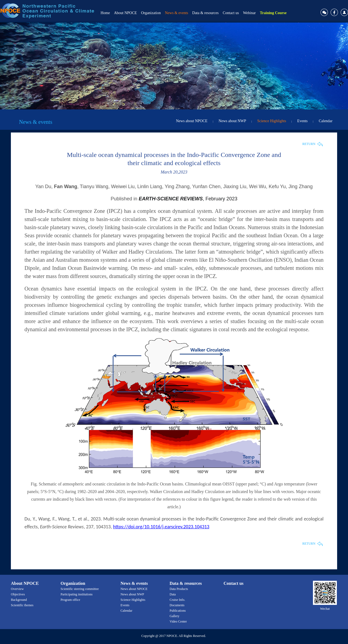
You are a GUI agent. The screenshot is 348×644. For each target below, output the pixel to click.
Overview (17, 589)
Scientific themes (22, 605)
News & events (176, 13)
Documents (177, 605)
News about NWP (232, 121)
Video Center (178, 621)
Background (19, 600)
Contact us (231, 13)
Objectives (18, 594)
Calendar (326, 121)
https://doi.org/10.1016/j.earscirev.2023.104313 (161, 527)
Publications (178, 611)
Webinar (249, 13)
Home (105, 13)
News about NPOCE (192, 121)
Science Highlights (272, 121)
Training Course (273, 13)
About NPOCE (125, 13)
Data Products (179, 589)
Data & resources (205, 13)
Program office (70, 600)
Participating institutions (77, 594)
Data (173, 594)
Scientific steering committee (80, 589)
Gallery (175, 616)
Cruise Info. (177, 600)
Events (302, 121)
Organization (151, 13)
